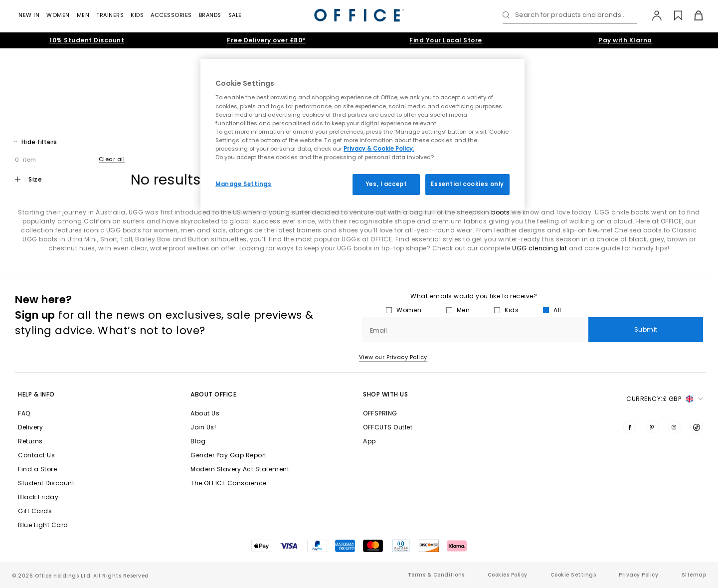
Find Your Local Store (446, 40)
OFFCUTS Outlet (388, 427)
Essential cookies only (467, 184)
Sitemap (694, 575)
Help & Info (36, 394)
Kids (137, 15)
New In (29, 15)
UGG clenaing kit (539, 248)
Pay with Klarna (625, 40)
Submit (646, 329)
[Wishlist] (672, 15)
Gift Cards (35, 511)
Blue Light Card (43, 525)
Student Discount (46, 483)
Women (58, 15)
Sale (235, 15)
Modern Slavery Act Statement (240, 469)
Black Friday (38, 497)
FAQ (24, 413)
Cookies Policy (508, 575)
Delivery (30, 427)
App (369, 441)
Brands (210, 15)
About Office (213, 394)
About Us (205, 413)
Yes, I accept (386, 184)
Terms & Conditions (436, 575)
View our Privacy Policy (393, 357)
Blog (198, 441)
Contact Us (36, 455)
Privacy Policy (638, 575)
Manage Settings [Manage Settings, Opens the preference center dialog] (244, 184)
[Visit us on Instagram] (674, 427)
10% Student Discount (87, 40)
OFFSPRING (380, 413)
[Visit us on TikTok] (697, 427)
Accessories (171, 15)
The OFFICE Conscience (229, 483)
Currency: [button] (665, 399)
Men (83, 15)
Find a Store (37, 469)
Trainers (110, 15)
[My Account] (652, 15)
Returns (30, 441)
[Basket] (693, 15)
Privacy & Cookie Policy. (379, 149)
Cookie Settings (573, 575)
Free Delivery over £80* (266, 40)
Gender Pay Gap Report (229, 455)
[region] (362, 135)
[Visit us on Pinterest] (652, 427)
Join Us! (203, 427)
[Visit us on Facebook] (630, 427)
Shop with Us (385, 394)
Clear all (112, 159)
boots (501, 212)
